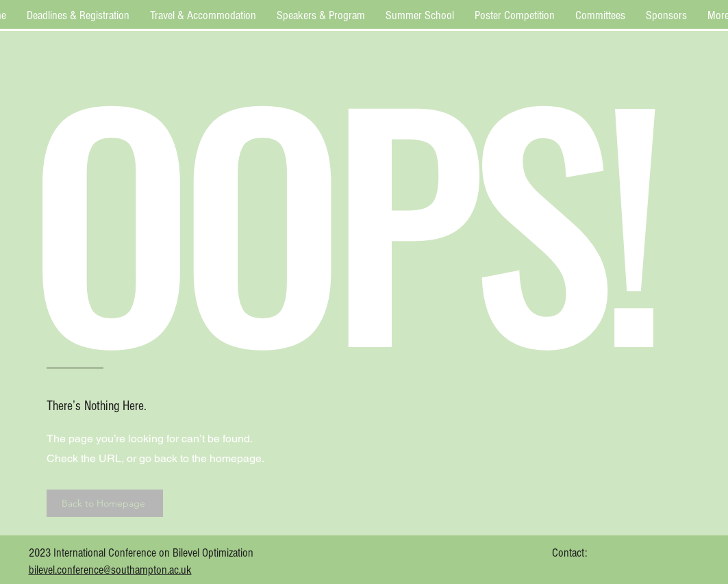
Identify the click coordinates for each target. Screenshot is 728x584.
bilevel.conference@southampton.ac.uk (110, 570)
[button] (78, 15)
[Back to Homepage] (105, 503)
